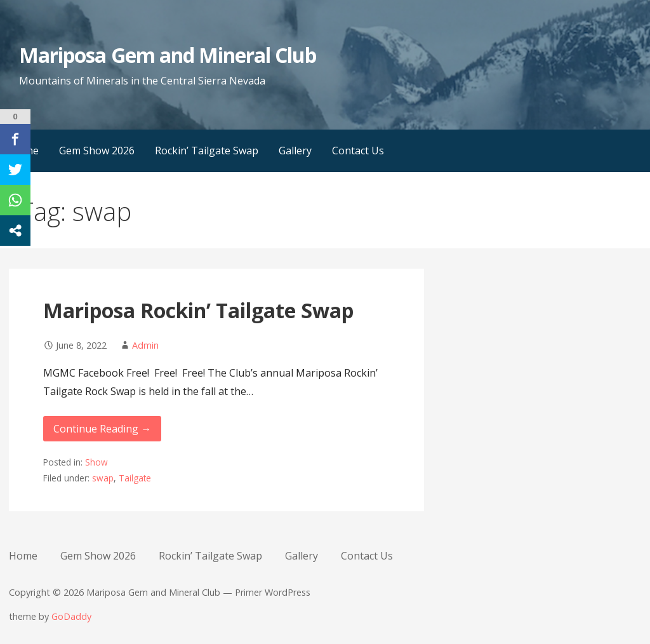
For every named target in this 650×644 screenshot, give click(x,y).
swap (103, 478)
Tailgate (135, 478)
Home (23, 556)
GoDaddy (71, 616)
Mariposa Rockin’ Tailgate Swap (198, 310)
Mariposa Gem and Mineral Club (168, 55)
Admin (145, 345)
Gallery (295, 151)
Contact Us (358, 151)
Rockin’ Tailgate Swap (207, 151)
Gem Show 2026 (97, 151)
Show (96, 462)
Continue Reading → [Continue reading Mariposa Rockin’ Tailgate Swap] (102, 429)
